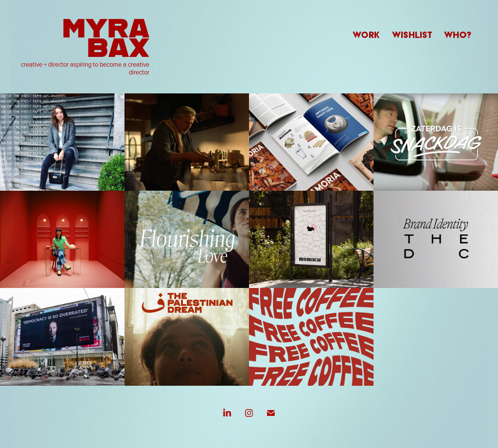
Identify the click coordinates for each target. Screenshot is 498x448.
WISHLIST (412, 35)
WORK (366, 35)
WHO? (458, 35)
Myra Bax (109, 37)
